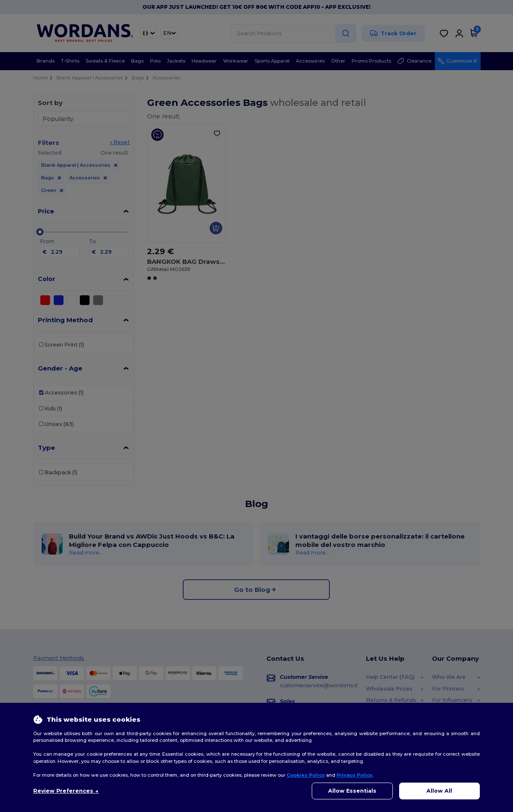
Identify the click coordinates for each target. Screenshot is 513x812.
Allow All (439, 791)
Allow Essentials (352, 791)
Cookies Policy (306, 775)
